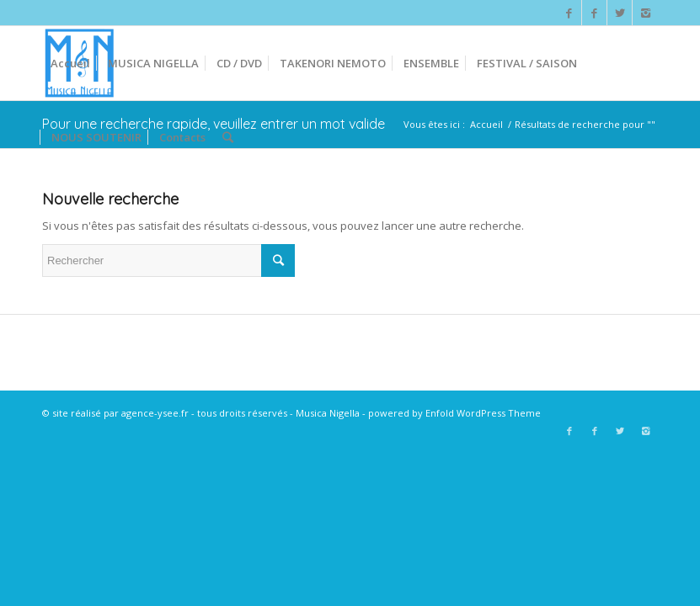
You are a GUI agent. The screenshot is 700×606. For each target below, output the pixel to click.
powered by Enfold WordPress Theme (454, 413)
